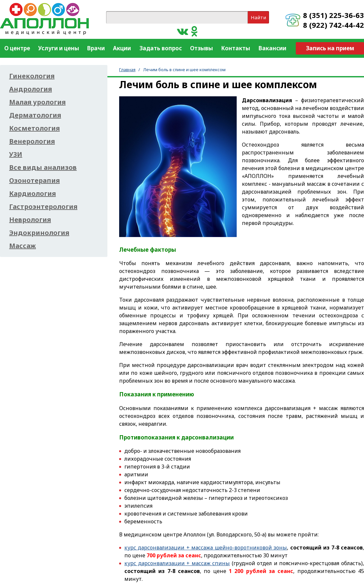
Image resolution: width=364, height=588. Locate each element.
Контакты (236, 48)
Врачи (96, 48)
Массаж (23, 246)
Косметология (34, 128)
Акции (122, 48)
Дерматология (35, 115)
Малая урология (37, 102)
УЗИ (16, 154)
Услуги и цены (59, 48)
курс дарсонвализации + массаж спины (177, 563)
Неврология (30, 220)
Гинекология (32, 76)
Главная (127, 70)
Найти (258, 17)
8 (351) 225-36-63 (333, 15)
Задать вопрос (161, 48)
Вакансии (272, 48)
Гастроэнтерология (43, 207)
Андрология (31, 89)
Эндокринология (39, 233)
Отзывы (201, 48)
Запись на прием (330, 48)
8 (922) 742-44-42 (333, 25)
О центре (17, 48)
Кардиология (32, 194)
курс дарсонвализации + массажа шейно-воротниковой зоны (206, 548)
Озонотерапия (34, 181)
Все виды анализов (43, 167)
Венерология (32, 141)
